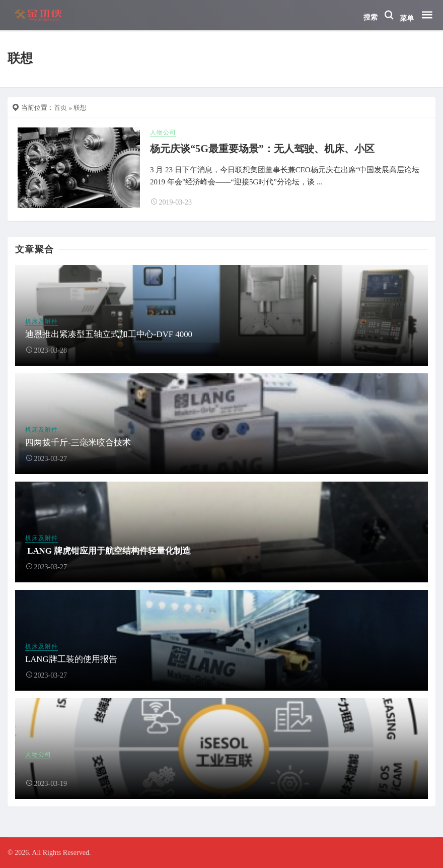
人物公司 (163, 132)
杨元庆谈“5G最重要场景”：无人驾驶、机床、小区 (262, 149)
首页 (60, 108)
